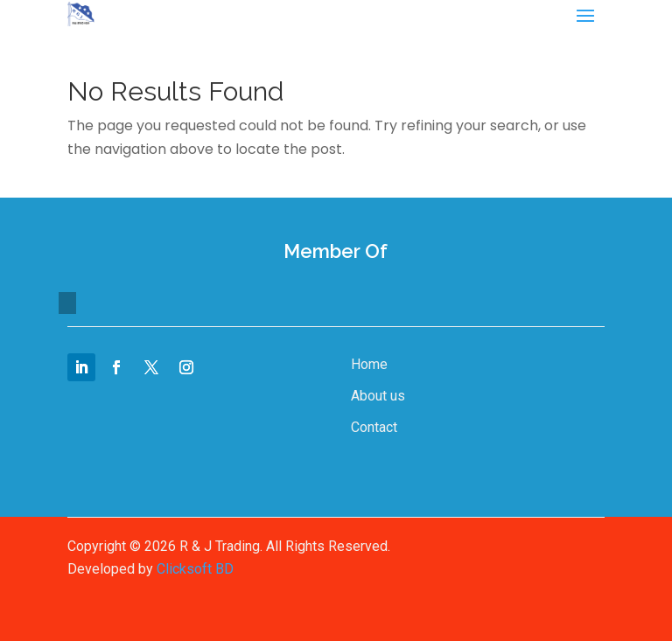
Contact (374, 427)
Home (369, 364)
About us (378, 396)
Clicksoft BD (195, 569)
